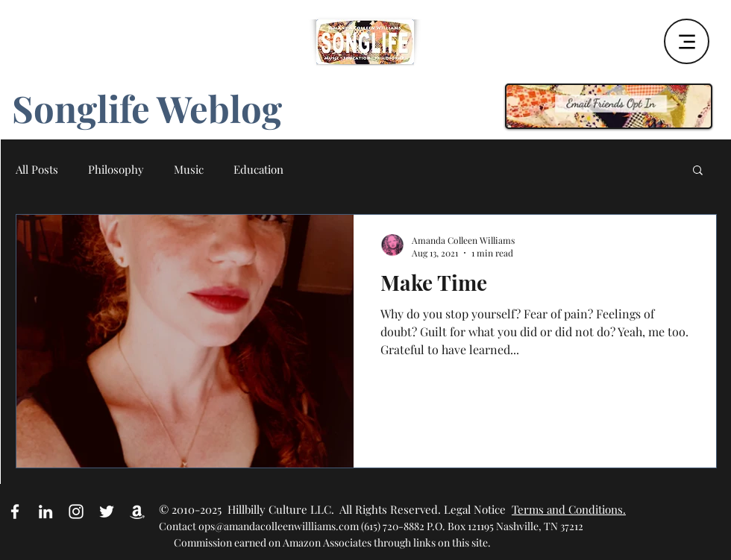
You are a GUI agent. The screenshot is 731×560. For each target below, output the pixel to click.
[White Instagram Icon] (76, 512)
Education (258, 169)
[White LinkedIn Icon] (46, 512)
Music (189, 169)
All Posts (37, 169)
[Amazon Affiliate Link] (137, 512)
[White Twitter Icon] (107, 512)
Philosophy (116, 169)
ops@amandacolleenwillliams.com (279, 526)
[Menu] (687, 41)
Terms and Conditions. (569, 509)
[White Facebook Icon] (15, 512)
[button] (698, 171)
